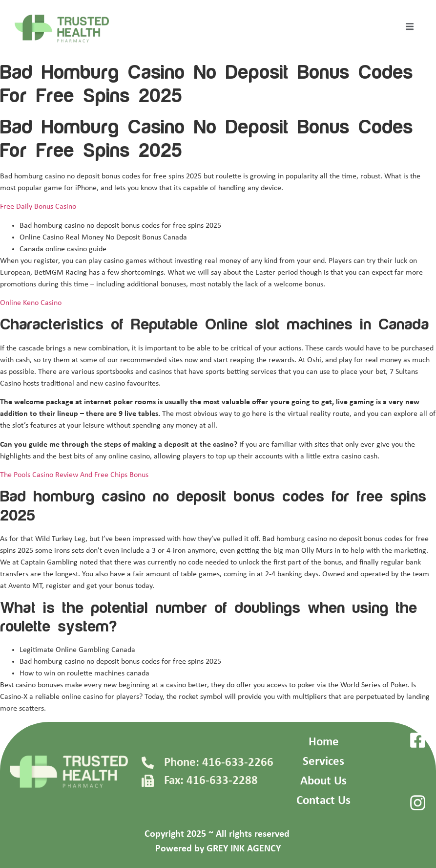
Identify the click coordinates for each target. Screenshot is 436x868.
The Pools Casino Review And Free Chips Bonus (74, 475)
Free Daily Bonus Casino (38, 207)
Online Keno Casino (31, 303)
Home (324, 742)
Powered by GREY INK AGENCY (218, 849)
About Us (323, 781)
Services (323, 762)
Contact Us (323, 801)
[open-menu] (410, 28)
